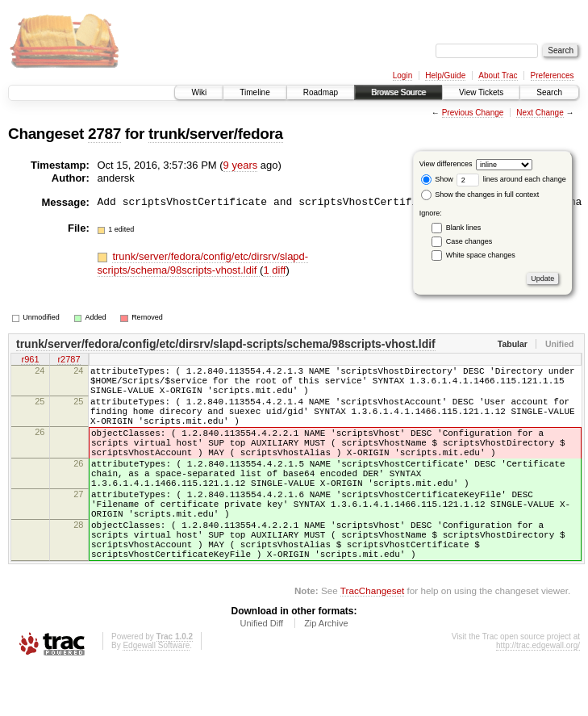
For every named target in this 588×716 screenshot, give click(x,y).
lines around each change (511, 179)
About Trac (498, 75)
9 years (241, 165)
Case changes (469, 241)
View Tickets (481, 92)
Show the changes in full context (480, 195)
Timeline (254, 92)
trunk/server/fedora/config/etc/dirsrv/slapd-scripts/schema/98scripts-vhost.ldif (203, 263)
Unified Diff (261, 672)
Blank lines (464, 228)
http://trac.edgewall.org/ (538, 694)
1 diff (274, 270)
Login (402, 75)
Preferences (553, 75)
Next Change (540, 113)
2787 (104, 134)
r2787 (69, 361)
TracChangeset (372, 639)
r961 (30, 361)
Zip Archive (326, 672)
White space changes (481, 255)
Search (549, 92)
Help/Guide (445, 75)
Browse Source (398, 92)
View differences (446, 164)
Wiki (199, 92)
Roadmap (321, 92)
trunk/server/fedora (216, 134)
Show (437, 179)
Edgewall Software (156, 694)
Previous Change (473, 113)
